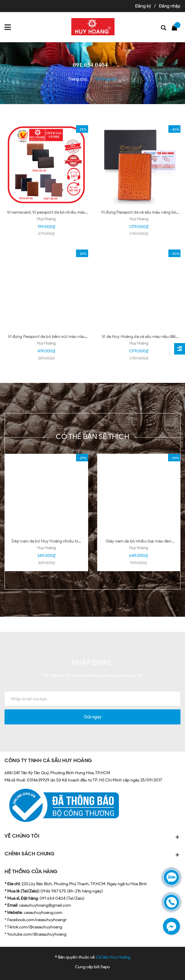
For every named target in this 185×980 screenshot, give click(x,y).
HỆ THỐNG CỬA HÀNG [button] (31, 872)
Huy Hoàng (46, 219)
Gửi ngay (93, 717)
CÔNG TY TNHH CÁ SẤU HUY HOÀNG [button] (48, 760)
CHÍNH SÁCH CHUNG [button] (92, 854)
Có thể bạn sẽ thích (92, 436)
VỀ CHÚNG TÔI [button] (92, 837)
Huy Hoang (139, 219)
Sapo (105, 967)
